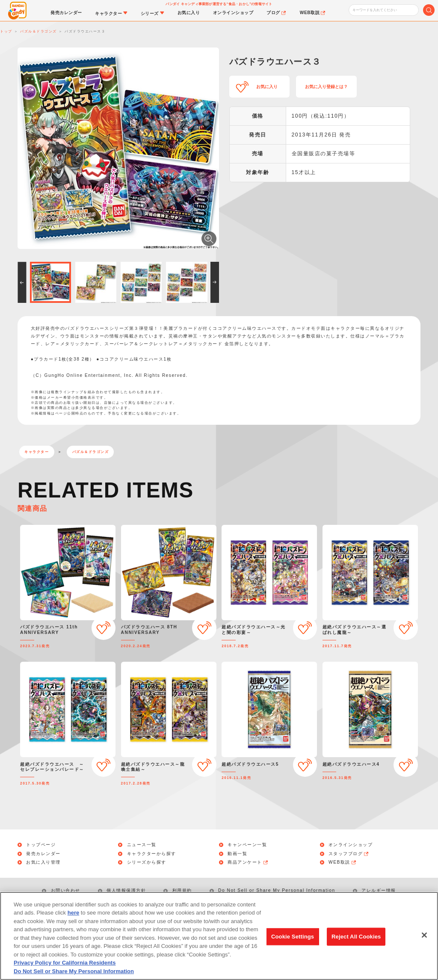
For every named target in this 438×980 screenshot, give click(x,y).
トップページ (41, 845)
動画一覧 (237, 854)
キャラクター (37, 452)
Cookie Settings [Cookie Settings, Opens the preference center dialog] (293, 941)
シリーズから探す (147, 862)
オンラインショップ (351, 845)
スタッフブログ (349, 854)
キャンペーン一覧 (247, 845)
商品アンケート (248, 862)
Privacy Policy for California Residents (65, 968)
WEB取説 (343, 862)
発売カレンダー (43, 854)
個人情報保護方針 (126, 890)
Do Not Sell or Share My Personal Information (277, 890)
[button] (22, 282)
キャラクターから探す (152, 854)
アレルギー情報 (379, 890)
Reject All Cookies (356, 941)
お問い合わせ (66, 890)
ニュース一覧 (142, 845)
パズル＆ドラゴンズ (91, 452)
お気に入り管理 (43, 862)
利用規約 (182, 890)
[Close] (424, 940)
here (73, 918)
